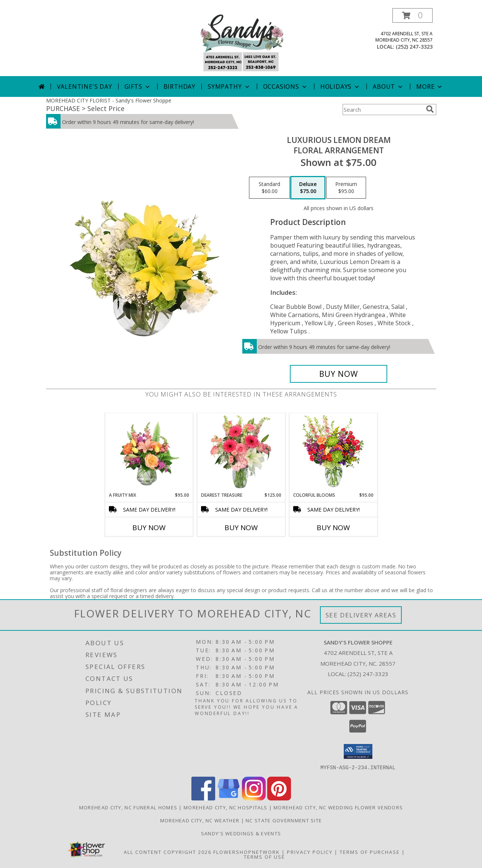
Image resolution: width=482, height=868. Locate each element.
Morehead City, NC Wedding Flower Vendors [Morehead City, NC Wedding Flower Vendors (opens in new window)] (338, 807)
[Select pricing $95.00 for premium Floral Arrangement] (346, 188)
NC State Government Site (284, 820)
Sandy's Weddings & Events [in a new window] (241, 833)
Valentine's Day (85, 87)
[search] (430, 109)
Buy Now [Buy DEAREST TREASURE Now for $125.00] (241, 528)
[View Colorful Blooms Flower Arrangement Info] (333, 453)
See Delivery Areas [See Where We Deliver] (361, 615)
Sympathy (229, 87)
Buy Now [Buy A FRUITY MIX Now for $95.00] (149, 528)
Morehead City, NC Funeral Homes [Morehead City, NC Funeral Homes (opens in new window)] (128, 807)
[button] (413, 15)
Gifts (138, 87)
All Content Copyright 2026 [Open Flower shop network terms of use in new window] (168, 852)
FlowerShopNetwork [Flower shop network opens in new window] (247, 852)
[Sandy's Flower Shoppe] (241, 42)
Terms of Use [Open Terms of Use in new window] (264, 856)
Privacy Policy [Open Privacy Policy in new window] (310, 852)
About (388, 87)
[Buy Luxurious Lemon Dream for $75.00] (339, 374)
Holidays (340, 87)
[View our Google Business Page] (229, 798)
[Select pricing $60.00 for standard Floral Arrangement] (269, 188)
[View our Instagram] (254, 798)
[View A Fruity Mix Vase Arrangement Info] (149, 453)
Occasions (286, 87)
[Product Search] (383, 110)
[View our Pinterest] (279, 798)
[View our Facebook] (203, 798)
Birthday (179, 87)
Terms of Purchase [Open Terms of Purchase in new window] (370, 852)
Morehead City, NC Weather (200, 820)
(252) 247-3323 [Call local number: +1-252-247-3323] (414, 47)
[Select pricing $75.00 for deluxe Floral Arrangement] (308, 188)
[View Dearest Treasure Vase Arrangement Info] (241, 453)
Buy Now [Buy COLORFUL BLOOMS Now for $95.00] (333, 528)
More (430, 87)
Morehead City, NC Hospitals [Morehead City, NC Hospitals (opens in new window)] (225, 807)
